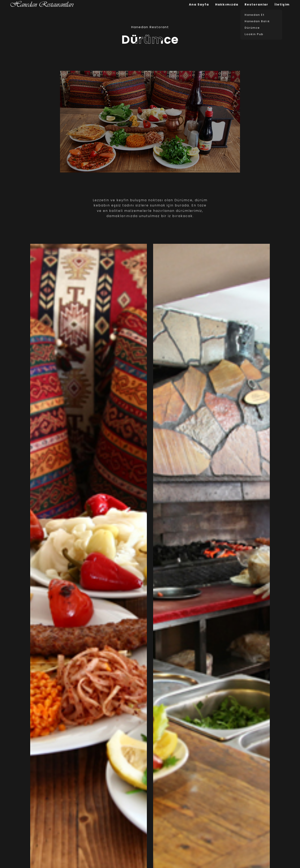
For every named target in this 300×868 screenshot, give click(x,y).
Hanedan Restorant (150, 27)
